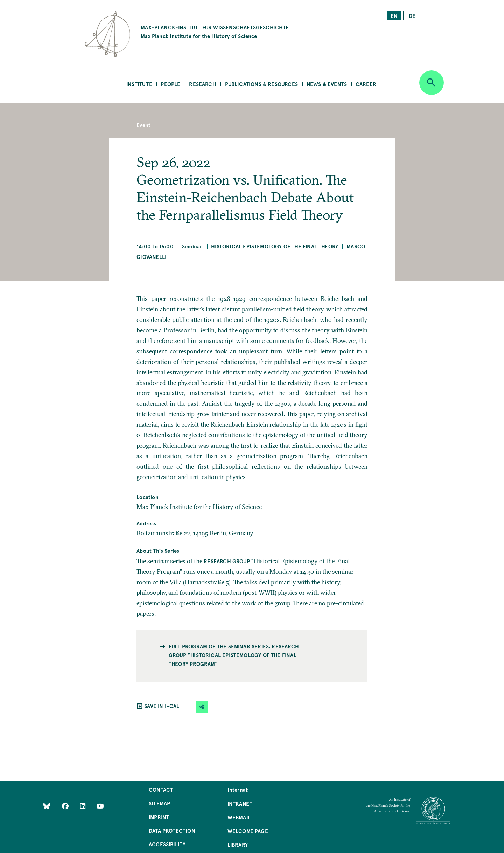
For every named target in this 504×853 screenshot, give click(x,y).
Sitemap (159, 803)
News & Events (327, 84)
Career (366, 84)
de (412, 16)
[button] (202, 707)
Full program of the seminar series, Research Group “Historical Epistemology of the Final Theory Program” (234, 655)
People (170, 84)
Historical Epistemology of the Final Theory (275, 246)
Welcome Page (248, 831)
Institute (139, 84)
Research (202, 84)
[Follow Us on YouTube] (100, 806)
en (394, 16)
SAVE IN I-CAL (162, 706)
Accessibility (167, 844)
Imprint (159, 817)
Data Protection (172, 830)
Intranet (240, 803)
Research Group (227, 561)
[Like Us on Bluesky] (47, 806)
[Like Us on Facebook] (66, 806)
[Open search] (432, 83)
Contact (161, 789)
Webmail (239, 817)
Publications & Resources (261, 84)
